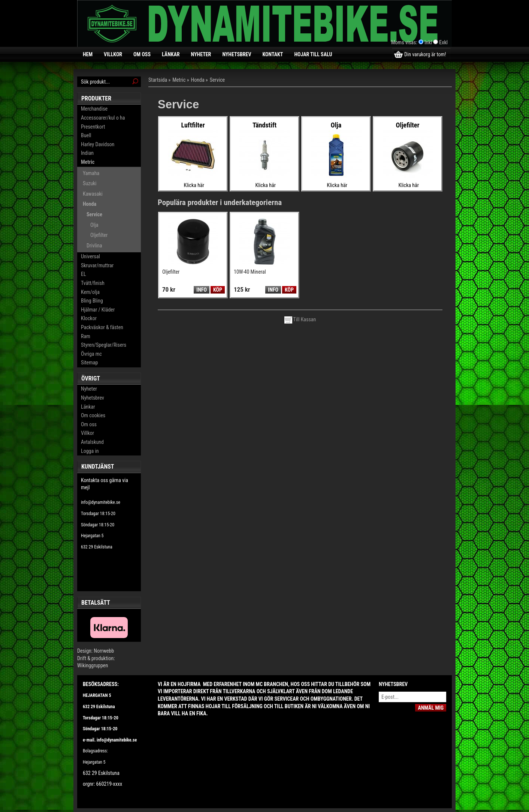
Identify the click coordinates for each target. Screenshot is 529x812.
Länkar (171, 54)
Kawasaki (93, 194)
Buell (86, 135)
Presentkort (93, 127)
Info (201, 290)
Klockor (89, 318)
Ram (86, 336)
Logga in (90, 451)
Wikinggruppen (93, 665)
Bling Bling (92, 301)
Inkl (428, 42)
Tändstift (264, 125)
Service (94, 214)
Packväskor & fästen (102, 327)
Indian (87, 153)
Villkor (113, 54)
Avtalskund (92, 442)
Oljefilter (99, 235)
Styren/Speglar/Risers (104, 345)
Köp (218, 290)
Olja (94, 225)
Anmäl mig (431, 708)
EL (84, 274)
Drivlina (94, 246)
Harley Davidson (98, 144)
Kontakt (273, 54)
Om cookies (93, 415)
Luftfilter (193, 125)
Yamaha (91, 173)
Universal (90, 256)
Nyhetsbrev (237, 54)
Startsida (158, 80)
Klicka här (194, 185)
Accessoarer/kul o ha (103, 118)
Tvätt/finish (93, 283)
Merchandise (94, 109)
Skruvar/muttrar (97, 265)
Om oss (142, 54)
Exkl (443, 42)
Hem (88, 54)
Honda (90, 204)
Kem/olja (90, 292)
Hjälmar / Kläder (98, 310)
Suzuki (90, 183)
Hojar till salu (313, 54)
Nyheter (201, 54)
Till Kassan (300, 319)
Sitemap (89, 363)
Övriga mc (91, 354)
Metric (88, 162)
